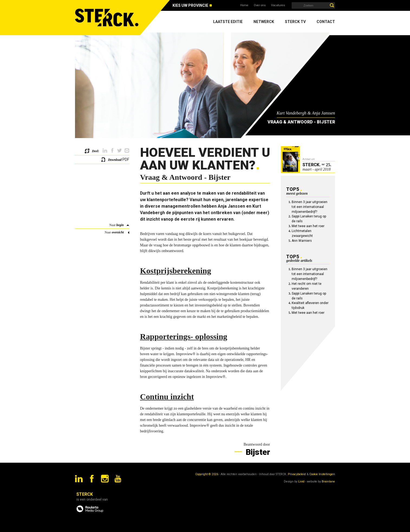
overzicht (118, 232)
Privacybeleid (297, 474)
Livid (301, 482)
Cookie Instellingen (322, 474)
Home (244, 5)
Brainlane (328, 482)
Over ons (260, 5)
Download (115, 160)
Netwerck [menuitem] (264, 22)
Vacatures (278, 5)
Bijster (257, 452)
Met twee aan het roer (308, 226)
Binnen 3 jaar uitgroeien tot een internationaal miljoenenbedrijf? (310, 207)
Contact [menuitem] (326, 22)
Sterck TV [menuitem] (295, 22)
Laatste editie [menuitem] (228, 22)
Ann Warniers (302, 241)
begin (120, 225)
